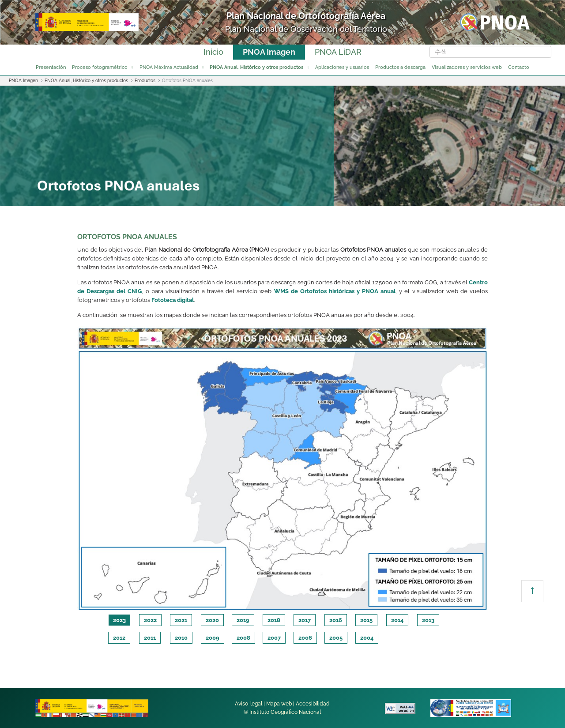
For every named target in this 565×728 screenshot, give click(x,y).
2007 (274, 638)
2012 (119, 638)
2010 (181, 638)
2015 (366, 620)
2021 (181, 620)
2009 (213, 638)
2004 (367, 638)
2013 (428, 620)
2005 (336, 638)
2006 (305, 638)
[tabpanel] (282, 469)
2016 (336, 620)
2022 (150, 620)
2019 (243, 620)
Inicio (213, 52)
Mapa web (279, 704)
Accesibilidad (313, 704)
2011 (150, 638)
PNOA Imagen (269, 52)
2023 (119, 620)
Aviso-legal (249, 704)
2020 (212, 620)
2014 (397, 620)
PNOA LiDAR (338, 52)
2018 (274, 620)
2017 (305, 620)
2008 (243, 638)
